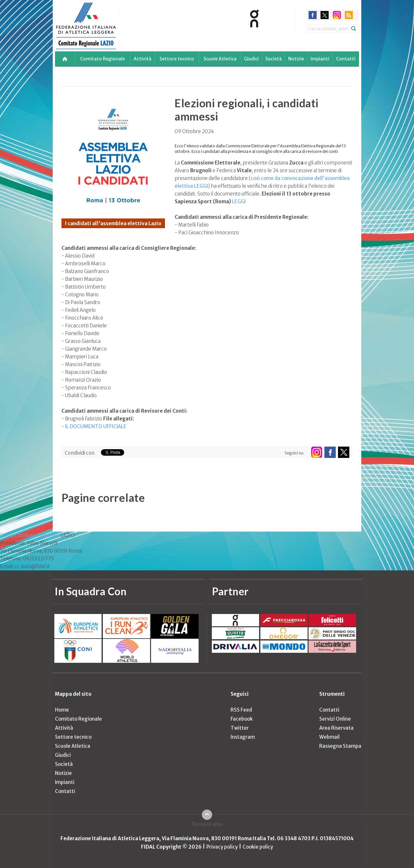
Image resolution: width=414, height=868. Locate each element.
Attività (142, 59)
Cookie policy (258, 847)
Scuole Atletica (220, 59)
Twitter (240, 728)
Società (273, 59)
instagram (337, 15)
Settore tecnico (177, 59)
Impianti (320, 59)
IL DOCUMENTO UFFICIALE (96, 426)
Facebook (242, 719)
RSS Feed (241, 710)
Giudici (251, 59)
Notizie (296, 59)
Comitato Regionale (103, 59)
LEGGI (239, 201)
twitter (325, 15)
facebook (313, 15)
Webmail (329, 737)
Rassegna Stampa (340, 746)
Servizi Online (335, 719)
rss (349, 15)
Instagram (243, 737)
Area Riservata (336, 728)
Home (62, 710)
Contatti (346, 59)
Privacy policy (222, 847)
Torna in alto (207, 824)
